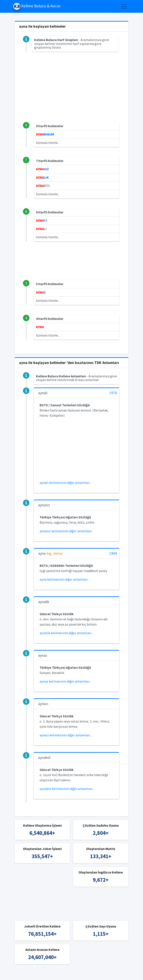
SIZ (42, 169)
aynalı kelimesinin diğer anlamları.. (65, 483)
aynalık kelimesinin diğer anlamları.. (66, 633)
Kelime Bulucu (50, 974)
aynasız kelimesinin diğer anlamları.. (66, 531)
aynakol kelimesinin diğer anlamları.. (67, 789)
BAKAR (45, 134)
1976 (113, 393)
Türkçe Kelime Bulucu (79, 974)
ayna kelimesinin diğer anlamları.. (64, 579)
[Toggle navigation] (124, 6)
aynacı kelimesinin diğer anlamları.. (65, 735)
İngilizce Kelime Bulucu (115, 974)
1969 (113, 554)
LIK (42, 177)
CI (42, 220)
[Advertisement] (71, 92)
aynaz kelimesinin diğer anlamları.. (65, 681)
